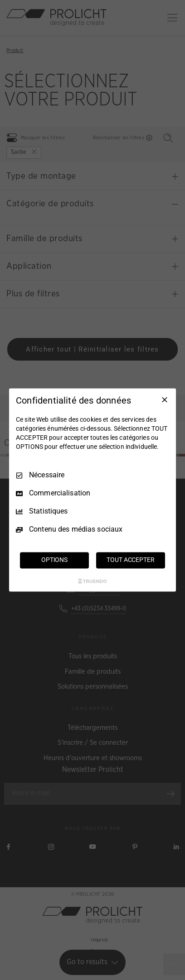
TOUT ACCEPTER (130, 560)
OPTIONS (54, 560)
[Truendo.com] (92, 581)
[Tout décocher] (165, 400)
